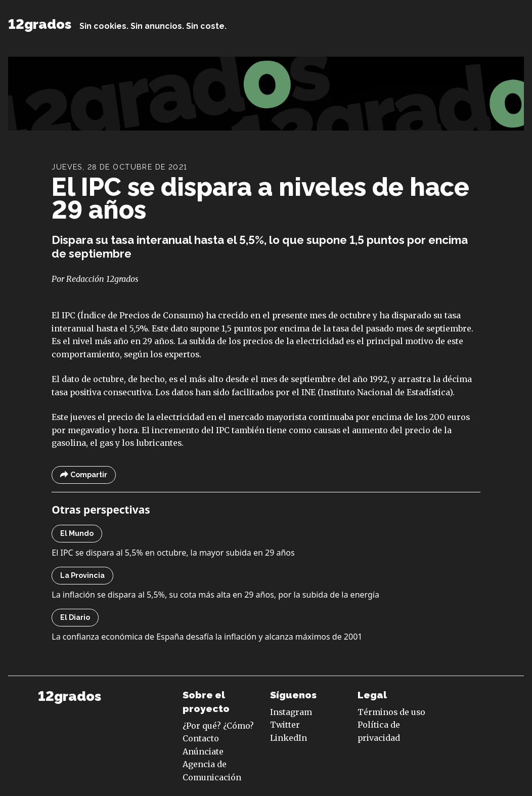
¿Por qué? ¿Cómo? (218, 726)
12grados (40, 24)
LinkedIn (289, 738)
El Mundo (77, 533)
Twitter (285, 725)
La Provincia (82, 575)
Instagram (291, 712)
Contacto (201, 738)
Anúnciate (203, 751)
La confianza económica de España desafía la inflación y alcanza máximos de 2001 (207, 637)
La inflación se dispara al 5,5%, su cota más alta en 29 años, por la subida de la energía (215, 595)
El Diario (75, 617)
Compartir (84, 475)
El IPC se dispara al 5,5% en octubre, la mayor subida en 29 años (173, 553)
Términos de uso (391, 712)
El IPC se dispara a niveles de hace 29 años (260, 198)
